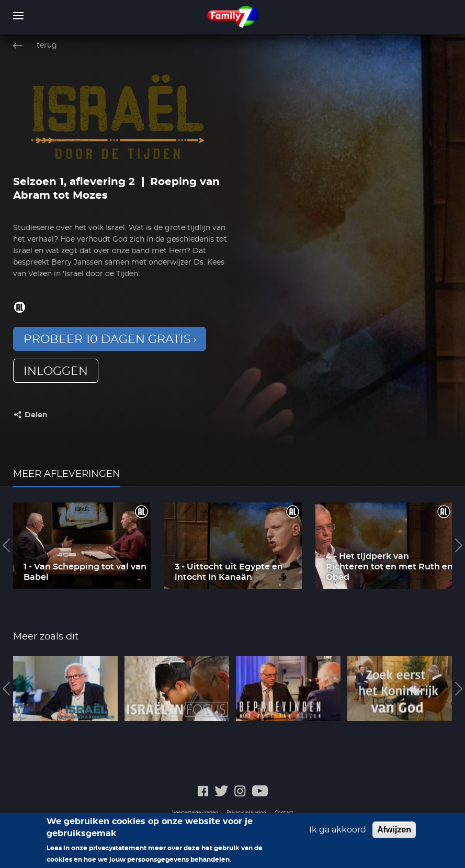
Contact (284, 813)
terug (47, 45)
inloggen (56, 371)
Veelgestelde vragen (195, 813)
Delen (36, 415)
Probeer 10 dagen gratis (107, 339)
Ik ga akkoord (338, 833)
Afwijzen (394, 833)
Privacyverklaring (246, 813)
